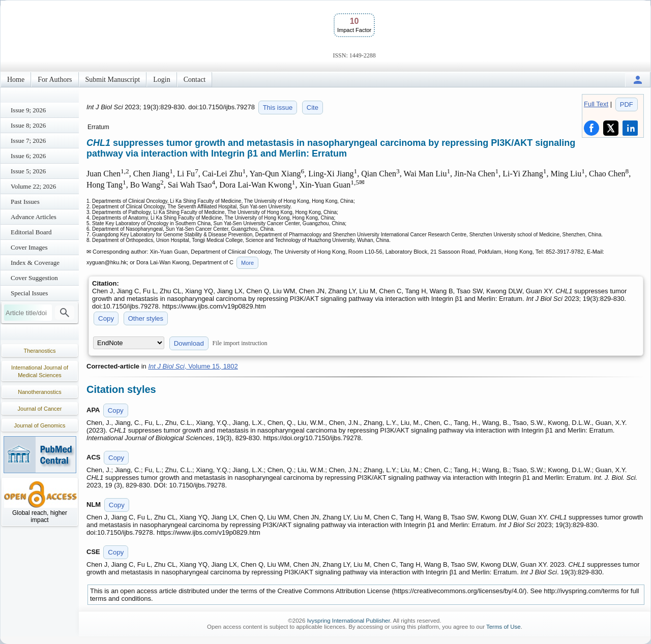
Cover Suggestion (34, 278)
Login (161, 80)
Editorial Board (31, 232)
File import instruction (240, 343)
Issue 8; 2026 (28, 125)
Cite (313, 108)
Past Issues (25, 202)
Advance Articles (34, 217)
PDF (627, 104)
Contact (195, 80)
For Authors (55, 80)
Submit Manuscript (113, 80)
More (247, 263)
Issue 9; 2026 (28, 110)
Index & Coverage (35, 263)
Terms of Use (504, 627)
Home (16, 80)
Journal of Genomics (40, 425)
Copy (106, 318)
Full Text (596, 104)
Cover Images (29, 247)
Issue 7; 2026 (28, 141)
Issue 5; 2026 (28, 171)
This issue (278, 108)
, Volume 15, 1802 (193, 366)
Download (189, 343)
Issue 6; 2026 (28, 156)
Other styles (146, 318)
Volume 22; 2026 (33, 186)
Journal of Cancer (40, 409)
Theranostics (40, 351)
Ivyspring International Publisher (349, 621)
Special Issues (29, 293)
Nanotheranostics (40, 392)
